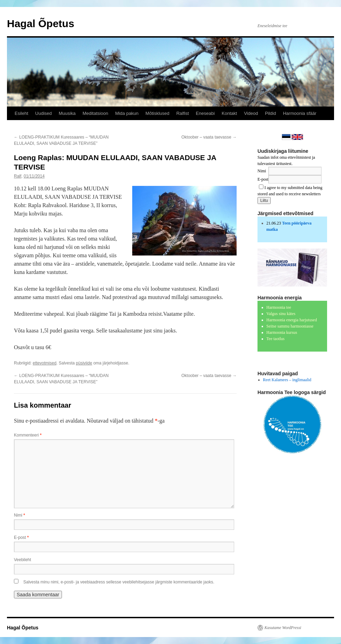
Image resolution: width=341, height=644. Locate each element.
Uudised (43, 113)
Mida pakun (127, 113)
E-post (21, 537)
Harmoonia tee (279, 307)
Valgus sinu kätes (281, 314)
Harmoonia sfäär (300, 113)
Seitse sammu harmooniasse (290, 326)
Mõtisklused (157, 113)
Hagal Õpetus (41, 23)
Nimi (19, 515)
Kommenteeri (28, 435)
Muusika (67, 113)
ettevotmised (45, 363)
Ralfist (183, 113)
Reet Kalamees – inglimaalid (287, 380)
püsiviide (84, 363)
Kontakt (229, 113)
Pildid (270, 113)
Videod (251, 113)
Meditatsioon (95, 113)
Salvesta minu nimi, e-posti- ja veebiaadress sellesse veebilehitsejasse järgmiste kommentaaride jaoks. (119, 582)
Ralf (18, 176)
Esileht (21, 113)
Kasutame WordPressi (283, 628)
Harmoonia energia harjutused (292, 320)
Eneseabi (205, 113)
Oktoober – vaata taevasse (209, 137)
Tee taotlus (276, 339)
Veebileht (22, 560)
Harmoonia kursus (282, 332)
